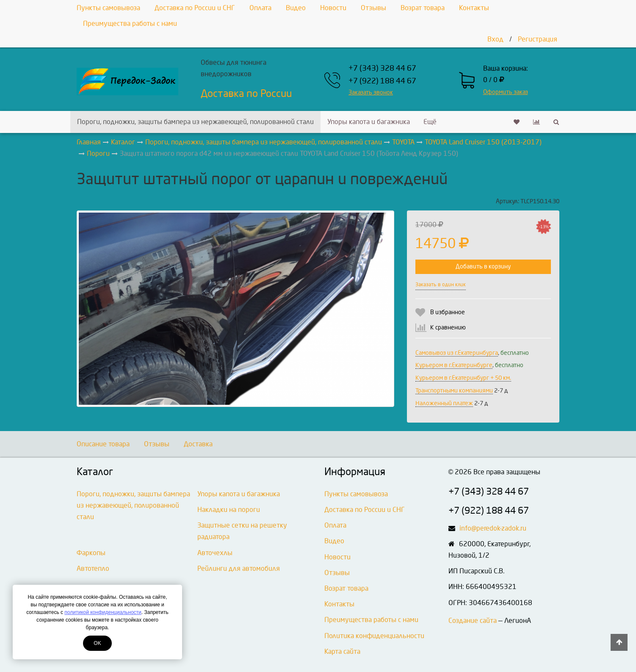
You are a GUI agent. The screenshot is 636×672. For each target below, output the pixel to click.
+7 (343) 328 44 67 (382, 68)
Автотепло (93, 568)
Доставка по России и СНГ (195, 8)
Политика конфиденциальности (374, 636)
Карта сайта (342, 651)
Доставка (198, 444)
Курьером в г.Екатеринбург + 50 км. (463, 378)
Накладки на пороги (229, 510)
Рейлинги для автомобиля (239, 568)
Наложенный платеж (444, 403)
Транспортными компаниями (454, 391)
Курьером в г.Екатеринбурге (454, 365)
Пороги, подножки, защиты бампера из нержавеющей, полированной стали (195, 122)
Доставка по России (246, 94)
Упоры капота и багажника (369, 122)
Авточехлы (215, 553)
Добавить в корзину (483, 267)
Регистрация (538, 39)
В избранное (448, 312)
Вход (495, 39)
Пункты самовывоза (108, 8)
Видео (296, 8)
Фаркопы (91, 553)
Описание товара (103, 444)
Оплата (260, 8)
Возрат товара (423, 8)
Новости (333, 8)
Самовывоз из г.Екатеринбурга (457, 353)
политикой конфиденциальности (103, 612)
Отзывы (373, 8)
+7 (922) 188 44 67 (382, 81)
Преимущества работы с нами (130, 24)
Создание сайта (473, 621)
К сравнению (448, 328)
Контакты (474, 8)
